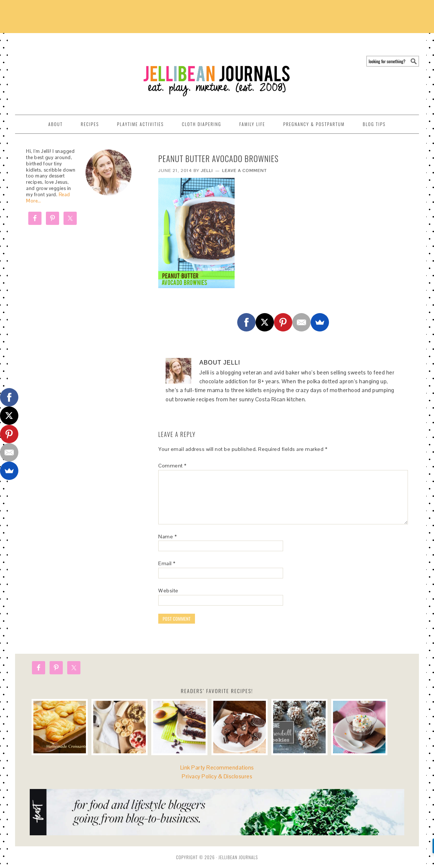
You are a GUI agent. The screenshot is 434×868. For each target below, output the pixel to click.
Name (167, 537)
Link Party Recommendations (217, 767)
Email (167, 563)
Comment (172, 466)
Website (168, 591)
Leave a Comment (245, 171)
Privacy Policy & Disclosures (217, 776)
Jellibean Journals (81, 71)
